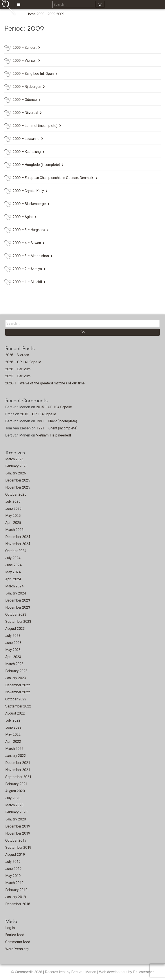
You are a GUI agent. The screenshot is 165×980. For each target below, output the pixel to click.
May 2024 (13, 572)
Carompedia (25, 972)
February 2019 (16, 890)
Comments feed (18, 942)
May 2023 (13, 650)
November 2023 (18, 607)
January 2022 (16, 756)
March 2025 (14, 530)
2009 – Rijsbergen (27, 87)
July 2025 (13, 501)
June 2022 (13, 727)
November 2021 (18, 770)
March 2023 (14, 664)
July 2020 (13, 798)
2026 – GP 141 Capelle (23, 362)
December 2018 (18, 904)
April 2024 (13, 579)
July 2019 (13, 862)
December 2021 (18, 763)
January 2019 (16, 897)
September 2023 (18, 622)
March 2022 (14, 749)
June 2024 (13, 565)
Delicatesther (143, 972)
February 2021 (16, 784)
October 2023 (16, 614)
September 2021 (18, 777)
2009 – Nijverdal (25, 113)
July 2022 (13, 720)
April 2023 (13, 657)
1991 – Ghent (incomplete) (57, 421)
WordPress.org (17, 949)
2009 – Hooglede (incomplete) (36, 165)
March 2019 (14, 883)
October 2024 (16, 551)
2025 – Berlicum (18, 376)
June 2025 (13, 509)
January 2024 (16, 593)
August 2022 (15, 713)
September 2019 (18, 847)
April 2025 (13, 523)
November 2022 (18, 692)
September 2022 (18, 706)
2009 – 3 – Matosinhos (31, 256)
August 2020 (15, 791)
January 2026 (16, 473)
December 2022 (18, 685)
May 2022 (13, 735)
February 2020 (16, 812)
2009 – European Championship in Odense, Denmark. (53, 178)
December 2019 (18, 826)
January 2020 (16, 819)
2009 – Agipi (23, 217)
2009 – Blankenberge (29, 204)
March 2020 (14, 805)
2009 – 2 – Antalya (27, 269)
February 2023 (16, 671)
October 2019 (16, 840)
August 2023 (15, 629)
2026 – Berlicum (18, 369)
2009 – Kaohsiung (27, 152)
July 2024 (13, 558)
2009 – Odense (25, 100)
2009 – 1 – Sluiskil (27, 282)
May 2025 (13, 516)
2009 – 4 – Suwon (27, 243)
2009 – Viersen (25, 61)
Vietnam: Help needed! (54, 435)
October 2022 (16, 699)
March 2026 (14, 459)
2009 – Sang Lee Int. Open (33, 74)
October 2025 (16, 494)
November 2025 (18, 487)
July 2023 (13, 636)
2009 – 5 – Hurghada (29, 230)
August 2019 (15, 855)
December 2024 (18, 537)
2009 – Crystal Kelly (28, 191)
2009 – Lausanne (26, 139)
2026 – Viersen (17, 355)
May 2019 (13, 876)
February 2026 (16, 466)
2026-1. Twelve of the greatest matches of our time (45, 383)
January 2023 (16, 678)
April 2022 (13, 742)
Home (31, 14)
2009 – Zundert (25, 48)
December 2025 (18, 480)
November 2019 (18, 833)
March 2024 (14, 586)
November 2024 (18, 544)
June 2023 (13, 643)
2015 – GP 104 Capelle (54, 407)
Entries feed (15, 935)
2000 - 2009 (46, 14)
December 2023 (18, 600)
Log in (10, 928)
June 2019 (13, 869)
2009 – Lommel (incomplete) (35, 126)
